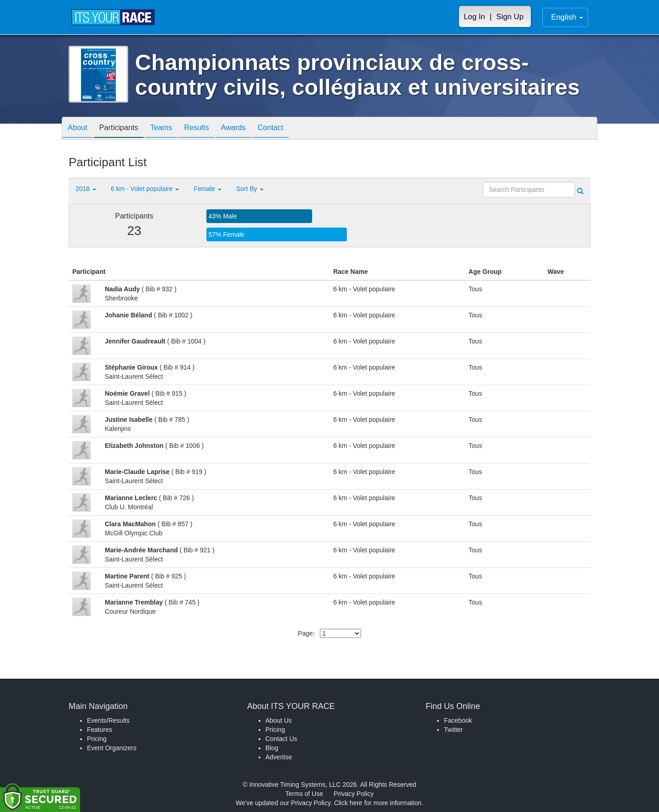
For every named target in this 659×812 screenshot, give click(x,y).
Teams (170, 129)
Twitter (453, 730)
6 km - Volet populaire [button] (145, 189)
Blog (272, 748)
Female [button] (208, 189)
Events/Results (108, 720)
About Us (279, 720)
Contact (290, 129)
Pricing (97, 739)
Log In (474, 17)
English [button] (567, 17)
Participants (124, 129)
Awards (249, 129)
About (79, 129)
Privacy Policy (354, 794)
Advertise (279, 757)
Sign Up (510, 17)
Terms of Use (304, 794)
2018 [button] (86, 189)
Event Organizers (112, 748)
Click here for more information (378, 803)
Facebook (458, 720)
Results (209, 129)
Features (100, 730)
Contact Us (281, 739)
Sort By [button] (250, 189)
